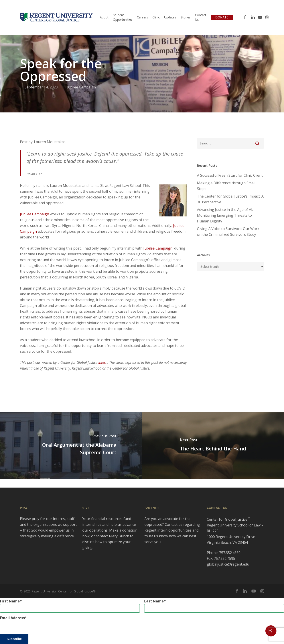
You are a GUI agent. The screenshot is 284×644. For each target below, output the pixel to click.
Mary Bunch (119, 536)
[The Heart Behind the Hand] (213, 445)
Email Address (12, 618)
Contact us (174, 524)
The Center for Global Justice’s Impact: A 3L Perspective (230, 199)
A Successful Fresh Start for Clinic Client (230, 175)
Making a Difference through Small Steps (226, 186)
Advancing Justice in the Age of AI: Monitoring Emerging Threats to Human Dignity (225, 215)
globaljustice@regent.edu (228, 564)
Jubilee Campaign (81, 87)
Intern (103, 362)
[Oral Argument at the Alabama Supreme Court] (71, 445)
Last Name (154, 601)
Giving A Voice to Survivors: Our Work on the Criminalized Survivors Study (228, 232)
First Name (10, 601)
